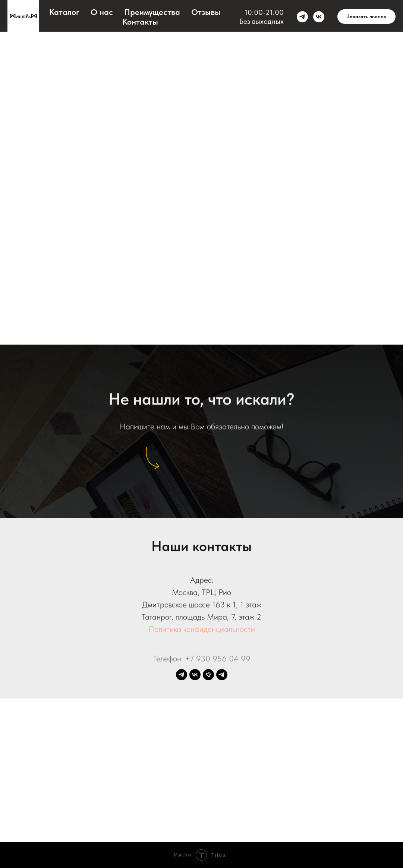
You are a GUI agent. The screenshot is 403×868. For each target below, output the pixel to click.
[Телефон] (208, 675)
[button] (366, 17)
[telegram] (302, 17)
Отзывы (206, 12)
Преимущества (152, 12)
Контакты (140, 22)
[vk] (319, 17)
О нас (102, 12)
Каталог (64, 12)
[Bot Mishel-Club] (222, 675)
